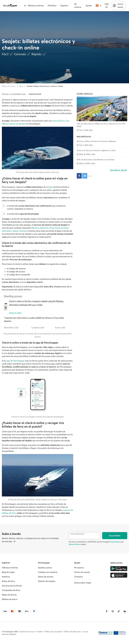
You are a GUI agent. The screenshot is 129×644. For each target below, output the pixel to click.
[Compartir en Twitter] (85, 176)
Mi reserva (78, 6)
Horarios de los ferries (12, 586)
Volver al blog (119, 170)
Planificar (52, 6)
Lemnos (23, 231)
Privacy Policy (115, 542)
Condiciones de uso (27, 632)
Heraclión (6, 231)
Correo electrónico (77, 534)
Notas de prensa (46, 577)
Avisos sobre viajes (83, 583)
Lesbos (15, 231)
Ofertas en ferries (34, 6)
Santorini (44, 228)
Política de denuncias (72, 632)
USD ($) (107, 6)
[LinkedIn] (125, 611)
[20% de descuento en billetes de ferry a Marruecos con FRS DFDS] (102, 109)
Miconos (35, 228)
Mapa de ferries (9, 595)
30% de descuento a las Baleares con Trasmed (96, 160)
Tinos (52, 228)
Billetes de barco (9, 86)
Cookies (40, 632)
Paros (57, 228)
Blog (21, 86)
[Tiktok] (119, 611)
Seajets (50, 187)
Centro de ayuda (82, 572)
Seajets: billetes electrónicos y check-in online (45, 86)
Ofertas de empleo (47, 581)
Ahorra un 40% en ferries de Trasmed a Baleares (96, 141)
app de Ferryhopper (15, 361)
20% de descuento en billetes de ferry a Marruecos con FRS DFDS (101, 125)
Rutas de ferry (8, 581)
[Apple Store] (119, 575)
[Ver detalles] (15, 541)
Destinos (6, 577)
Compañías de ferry (11, 590)
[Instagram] (113, 611)
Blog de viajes (8, 572)
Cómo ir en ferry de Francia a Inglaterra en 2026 (96, 150)
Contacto (78, 577)
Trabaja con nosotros (48, 572)
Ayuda (89, 6)
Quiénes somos (45, 568)
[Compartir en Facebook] (79, 176)
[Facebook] (107, 611)
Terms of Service (75, 544)
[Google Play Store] (119, 569)
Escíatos (65, 228)
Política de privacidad (53, 632)
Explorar (64, 6)
